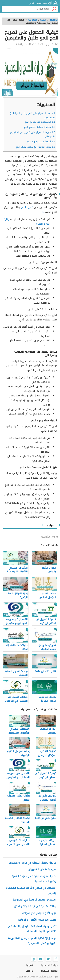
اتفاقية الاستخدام (49, 971)
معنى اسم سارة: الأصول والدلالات (37, 920)
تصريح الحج (28, 207)
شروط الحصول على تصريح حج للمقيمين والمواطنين (33, 134)
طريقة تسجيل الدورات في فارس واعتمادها (33, 863)
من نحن (30, 971)
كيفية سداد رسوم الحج (41, 142)
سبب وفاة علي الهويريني (42, 869)
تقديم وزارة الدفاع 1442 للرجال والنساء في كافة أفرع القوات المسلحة (32, 929)
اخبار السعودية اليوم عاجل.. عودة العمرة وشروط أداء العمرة (34, 879)
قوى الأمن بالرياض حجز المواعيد (39, 913)
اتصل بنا (30, 965)
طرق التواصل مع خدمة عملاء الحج (35, 147)
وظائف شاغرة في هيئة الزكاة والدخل (35, 906)
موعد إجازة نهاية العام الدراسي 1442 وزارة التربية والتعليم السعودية (32, 941)
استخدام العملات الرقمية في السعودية (34, 900)
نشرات (53, 3)
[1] (44, 212)
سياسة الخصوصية (49, 965)
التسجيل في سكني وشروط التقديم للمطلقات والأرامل (31, 890)
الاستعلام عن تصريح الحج (40, 122)
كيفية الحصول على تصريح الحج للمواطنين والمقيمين (32, 115)
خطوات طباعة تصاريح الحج (39, 127)
